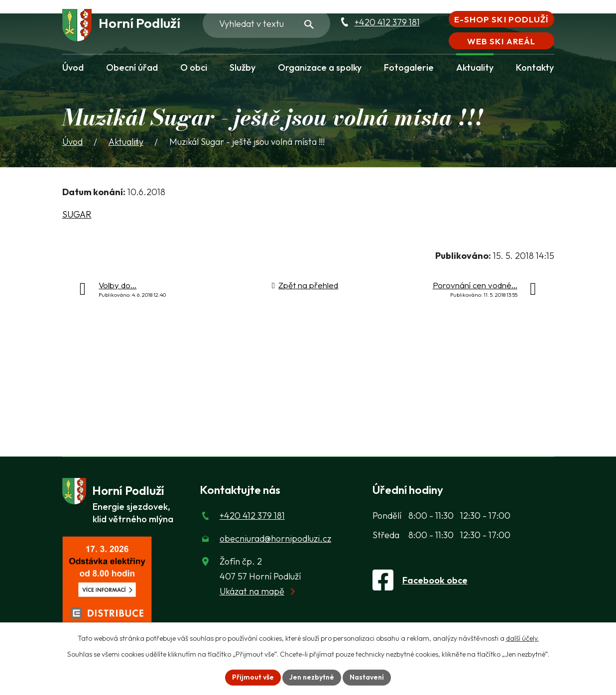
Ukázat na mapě (252, 591)
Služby (243, 67)
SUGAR (77, 214)
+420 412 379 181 (387, 22)
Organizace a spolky (320, 67)
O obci (194, 67)
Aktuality (475, 67)
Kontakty (535, 67)
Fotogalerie (409, 67)
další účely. (522, 638)
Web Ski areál (501, 41)
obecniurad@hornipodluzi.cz (275, 538)
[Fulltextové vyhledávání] (266, 23)
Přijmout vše (253, 677)
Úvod (73, 67)
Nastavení (367, 677)
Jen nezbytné (312, 677)
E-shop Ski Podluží (501, 19)
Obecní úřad (132, 67)
